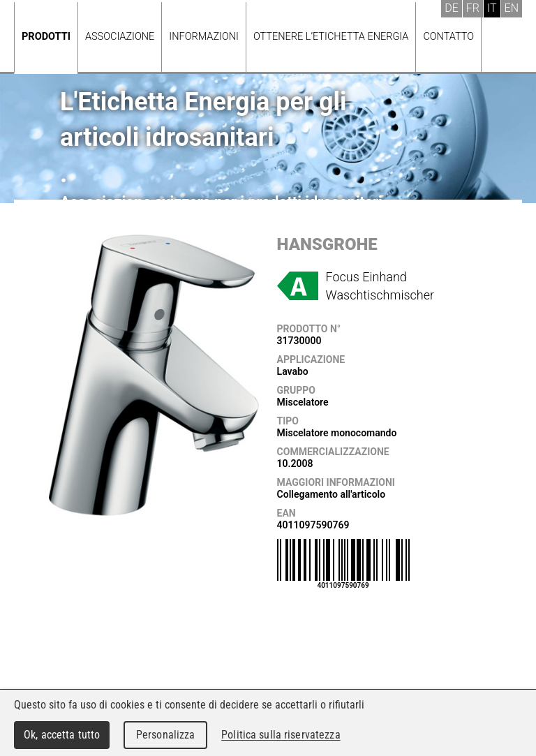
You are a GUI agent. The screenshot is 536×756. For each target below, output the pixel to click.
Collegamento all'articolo (332, 494)
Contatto (448, 37)
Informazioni (204, 37)
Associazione (120, 37)
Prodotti (46, 37)
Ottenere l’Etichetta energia (331, 37)
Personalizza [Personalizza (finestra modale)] (166, 735)
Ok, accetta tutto (62, 735)
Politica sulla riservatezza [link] (281, 735)
